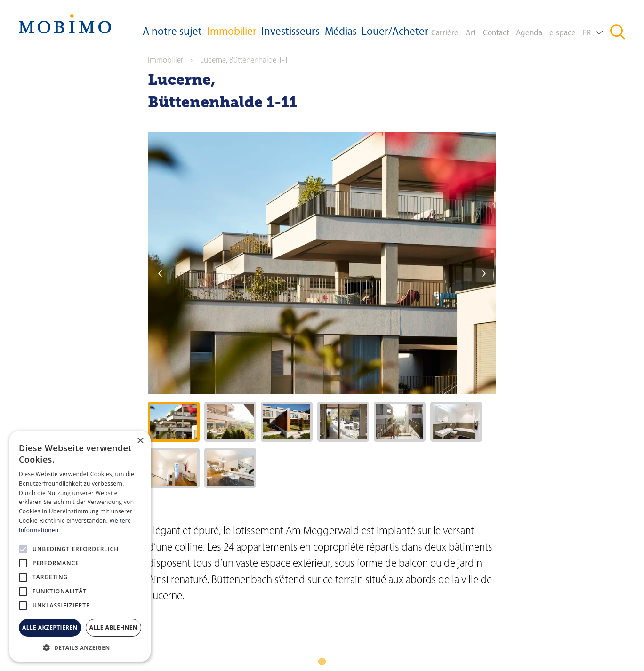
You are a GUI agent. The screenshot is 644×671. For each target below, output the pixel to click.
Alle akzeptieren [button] (50, 627)
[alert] (80, 546)
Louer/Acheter (395, 32)
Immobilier (232, 32)
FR (587, 33)
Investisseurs (290, 32)
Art (471, 33)
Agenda (529, 33)
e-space (563, 33)
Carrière (445, 33)
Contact (496, 33)
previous (160, 273)
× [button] (140, 441)
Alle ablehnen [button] (113, 627)
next (484, 273)
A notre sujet (172, 32)
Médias (341, 32)
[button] (80, 647)
